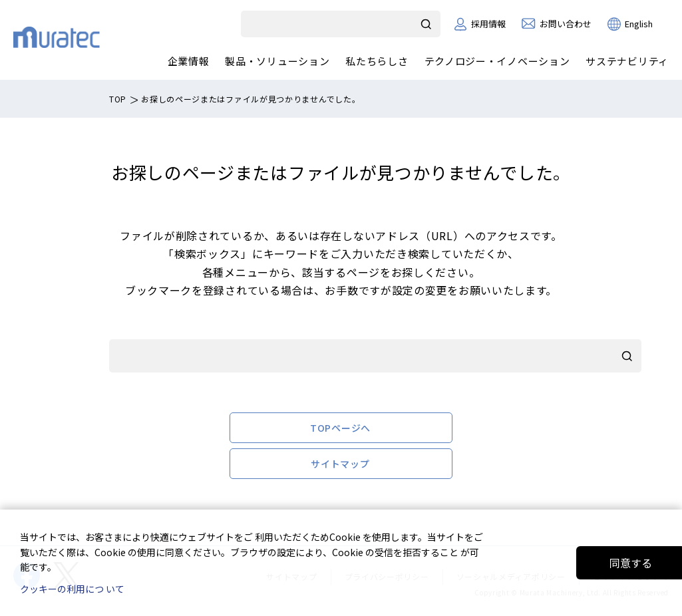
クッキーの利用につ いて (72, 589)
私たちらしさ (377, 61)
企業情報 (189, 61)
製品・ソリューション (277, 61)
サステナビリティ (627, 61)
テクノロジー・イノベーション (497, 61)
